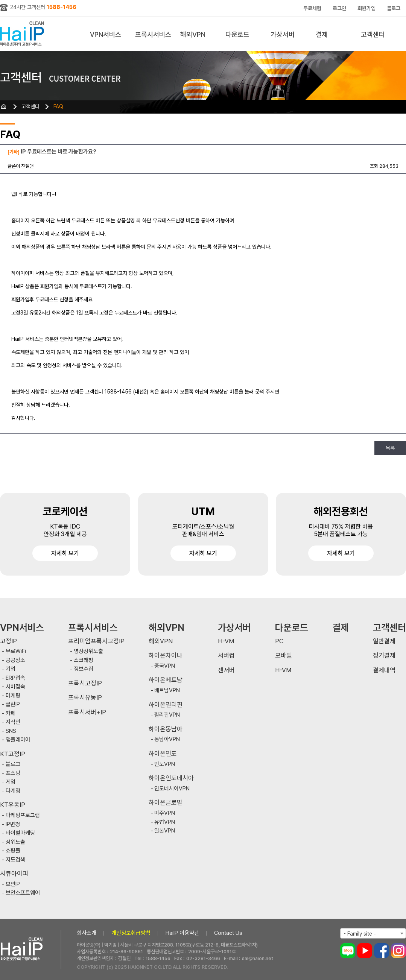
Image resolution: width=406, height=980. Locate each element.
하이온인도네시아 (171, 778)
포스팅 (13, 773)
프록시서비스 (153, 34)
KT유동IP (13, 805)
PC (279, 641)
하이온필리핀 (166, 705)
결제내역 (384, 670)
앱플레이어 (18, 740)
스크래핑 (84, 660)
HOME (4, 106)
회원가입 (366, 8)
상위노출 (15, 842)
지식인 (13, 722)
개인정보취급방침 (131, 933)
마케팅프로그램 (23, 815)
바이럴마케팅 (20, 833)
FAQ (58, 106)
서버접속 (15, 687)
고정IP (8, 641)
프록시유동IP (85, 698)
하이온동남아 (166, 729)
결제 (322, 34)
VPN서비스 (106, 34)
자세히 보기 (65, 553)
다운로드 (237, 34)
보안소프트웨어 (23, 893)
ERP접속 (15, 678)
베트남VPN (167, 691)
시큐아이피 (14, 874)
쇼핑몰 (13, 851)
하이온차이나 (166, 656)
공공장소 (15, 660)
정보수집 (84, 669)
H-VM (226, 641)
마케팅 (13, 696)
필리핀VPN (167, 715)
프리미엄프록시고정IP (96, 641)
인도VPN (165, 764)
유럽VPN (165, 822)
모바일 (284, 656)
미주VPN (165, 813)
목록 (390, 448)
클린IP (13, 704)
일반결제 (384, 641)
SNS (11, 731)
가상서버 (283, 34)
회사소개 (87, 933)
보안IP (13, 884)
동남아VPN (167, 739)
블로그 (394, 8)
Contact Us (228, 933)
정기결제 (384, 656)
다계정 (13, 791)
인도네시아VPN (172, 789)
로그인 (339, 8)
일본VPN (165, 831)
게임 (11, 782)
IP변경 (13, 824)
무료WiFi (16, 651)
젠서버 (226, 670)
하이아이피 (24, 34)
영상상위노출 (88, 651)
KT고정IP (13, 754)
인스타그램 (398, 951)
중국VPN (165, 666)
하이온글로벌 (166, 803)
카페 (11, 713)
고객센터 (373, 34)
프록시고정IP (85, 683)
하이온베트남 (166, 680)
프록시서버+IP (87, 712)
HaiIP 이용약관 (182, 933)
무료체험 (312, 8)
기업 (11, 669)
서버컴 (226, 656)
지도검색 (15, 860)
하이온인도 (163, 754)
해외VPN (193, 34)
